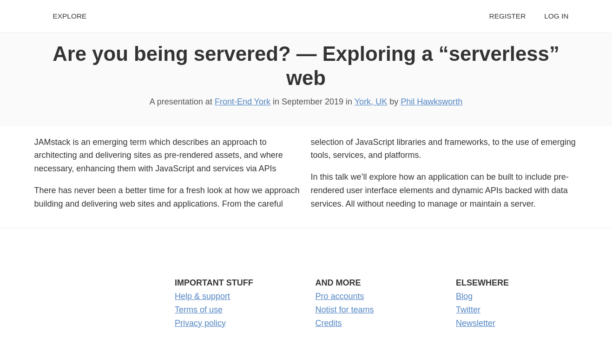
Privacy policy (200, 323)
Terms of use (199, 310)
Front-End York (243, 102)
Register (508, 16)
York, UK (371, 102)
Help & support (202, 296)
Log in (556, 16)
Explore (70, 16)
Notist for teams (345, 310)
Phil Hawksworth (431, 102)
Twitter (468, 310)
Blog (464, 296)
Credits (329, 323)
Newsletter (476, 323)
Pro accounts (340, 296)
